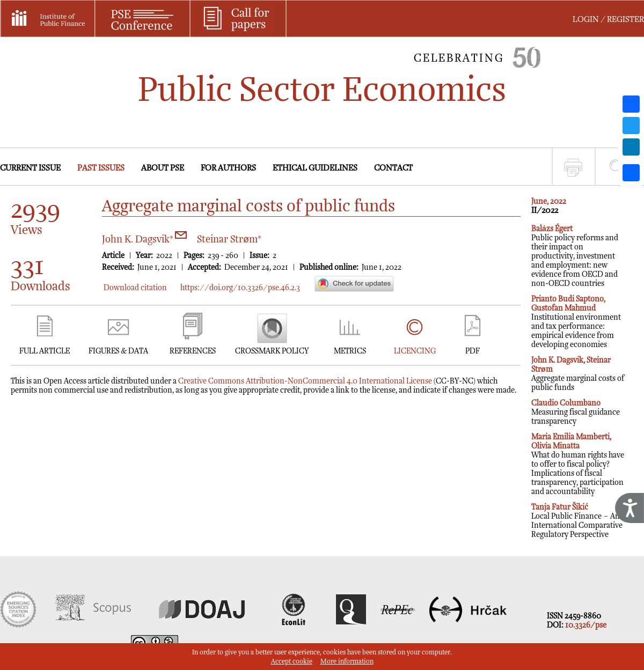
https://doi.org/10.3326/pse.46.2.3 (240, 288)
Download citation (135, 288)
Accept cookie (292, 662)
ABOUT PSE (163, 168)
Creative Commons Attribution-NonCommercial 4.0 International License (305, 381)
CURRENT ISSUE (30, 168)
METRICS (350, 351)
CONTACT (393, 168)
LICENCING (415, 351)
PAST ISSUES (101, 168)
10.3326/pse (586, 625)
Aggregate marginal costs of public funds (578, 374)
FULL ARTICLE (45, 351)
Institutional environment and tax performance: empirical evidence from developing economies (576, 322)
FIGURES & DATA (118, 351)
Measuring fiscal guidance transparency (576, 412)
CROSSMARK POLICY (272, 351)
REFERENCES (193, 351)
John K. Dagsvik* (144, 240)
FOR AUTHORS (228, 168)
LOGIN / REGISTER (608, 20)
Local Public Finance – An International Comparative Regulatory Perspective (577, 521)
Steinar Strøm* (229, 240)
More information (347, 662)
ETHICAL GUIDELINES (315, 168)
